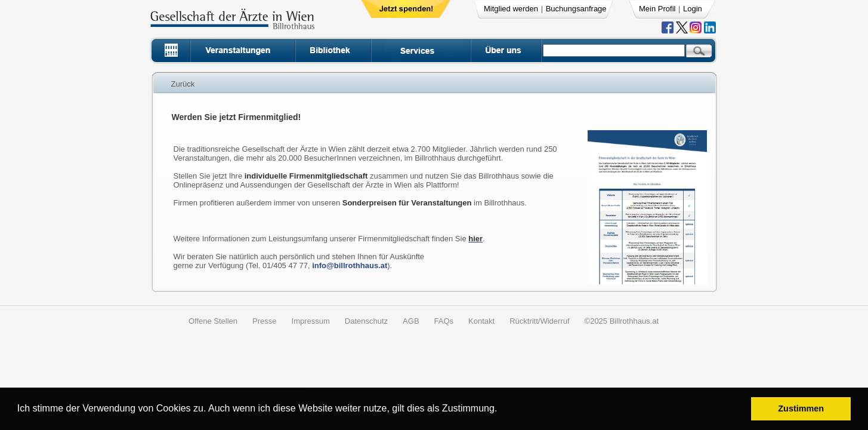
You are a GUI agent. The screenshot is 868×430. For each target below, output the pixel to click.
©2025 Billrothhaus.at (622, 321)
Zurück (183, 84)
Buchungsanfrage (576, 9)
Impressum (311, 321)
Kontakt (481, 321)
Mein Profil (657, 9)
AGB (411, 321)
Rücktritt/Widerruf (539, 321)
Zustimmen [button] (801, 408)
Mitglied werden (511, 9)
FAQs (444, 321)
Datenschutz (366, 321)
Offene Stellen (213, 321)
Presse (264, 321)
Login (693, 9)
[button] (501, 410)
